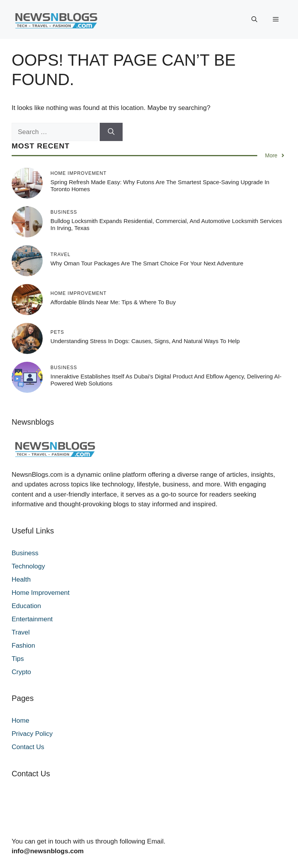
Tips (18, 659)
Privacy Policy (32, 734)
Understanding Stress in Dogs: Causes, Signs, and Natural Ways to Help (145, 341)
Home (20, 721)
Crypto (21, 672)
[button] (254, 19)
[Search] (111, 132)
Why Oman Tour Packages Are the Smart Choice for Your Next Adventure (147, 263)
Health (21, 580)
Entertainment (32, 619)
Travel (21, 632)
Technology (28, 566)
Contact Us (28, 747)
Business (25, 553)
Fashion (23, 646)
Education (26, 606)
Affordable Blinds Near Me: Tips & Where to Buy (113, 302)
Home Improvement (41, 593)
